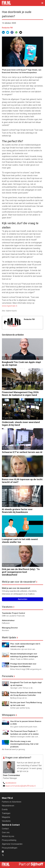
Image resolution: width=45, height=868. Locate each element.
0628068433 (11, 783)
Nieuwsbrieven (8, 806)
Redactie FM (7, 28)
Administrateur (8, 620)
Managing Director (10, 628)
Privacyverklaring (9, 840)
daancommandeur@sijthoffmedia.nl (20, 786)
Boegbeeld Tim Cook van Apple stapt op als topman (21, 364)
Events (5, 809)
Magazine (6, 817)
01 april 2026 (7, 505)
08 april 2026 (7, 448)
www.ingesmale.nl (9, 306)
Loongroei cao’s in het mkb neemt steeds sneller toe (20, 541)
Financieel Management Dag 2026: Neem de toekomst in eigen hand (20, 394)
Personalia (7, 676)
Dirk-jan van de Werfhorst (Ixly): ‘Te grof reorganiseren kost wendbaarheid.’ (21, 572)
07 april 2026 (7, 475)
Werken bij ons (8, 836)
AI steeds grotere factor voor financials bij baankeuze (17, 511)
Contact (5, 829)
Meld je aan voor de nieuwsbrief (19, 582)
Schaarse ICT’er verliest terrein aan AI (22, 452)
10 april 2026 (7, 418)
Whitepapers (9, 715)
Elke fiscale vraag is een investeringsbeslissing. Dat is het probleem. (24, 744)
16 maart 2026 (8, 565)
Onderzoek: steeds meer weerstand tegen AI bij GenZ (21, 424)
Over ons (6, 832)
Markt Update (9, 637)
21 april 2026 (7, 358)
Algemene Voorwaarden (12, 844)
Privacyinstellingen (10, 848)
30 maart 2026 (8, 535)
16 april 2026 (7, 388)
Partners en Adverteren (12, 802)
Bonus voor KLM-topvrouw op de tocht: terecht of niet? (22, 481)
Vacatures (7, 607)
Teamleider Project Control (13, 613)
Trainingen (6, 813)
